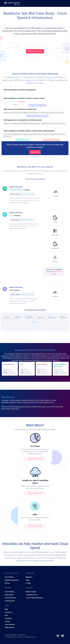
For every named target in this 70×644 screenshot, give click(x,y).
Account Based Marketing (34, 598)
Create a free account (35, 459)
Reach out (35, 152)
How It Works (9, 577)
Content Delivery (17, 190)
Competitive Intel (32, 595)
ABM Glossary (9, 627)
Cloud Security (10, 601)
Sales (28, 580)
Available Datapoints (12, 580)
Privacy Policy (21, 635)
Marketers (29, 577)
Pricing (7, 583)
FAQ (6, 615)
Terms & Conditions (11, 635)
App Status (8, 618)
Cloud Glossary (10, 624)
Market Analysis (31, 592)
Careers (7, 621)
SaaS (12, 216)
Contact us (8, 612)
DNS (11, 290)
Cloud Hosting (10, 592)
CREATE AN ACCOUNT (35, 51)
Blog (6, 609)
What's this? (22, 102)
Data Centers (9, 595)
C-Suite (28, 583)
